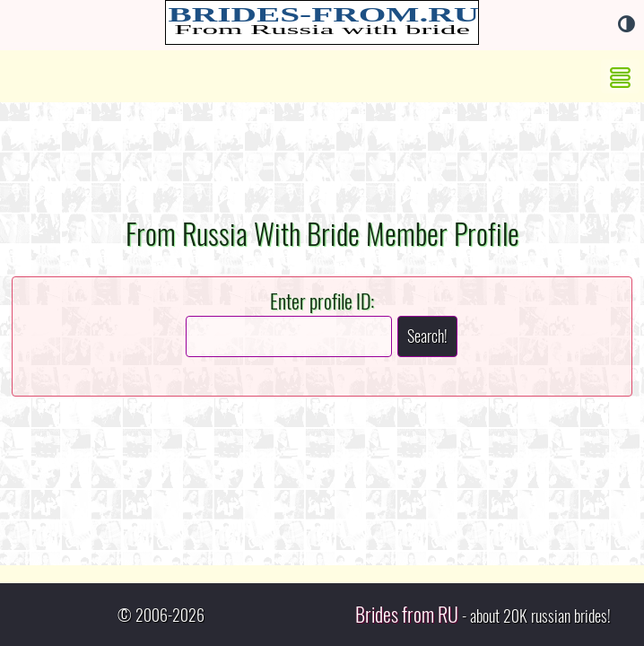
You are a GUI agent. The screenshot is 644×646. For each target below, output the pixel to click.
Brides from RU (407, 615)
